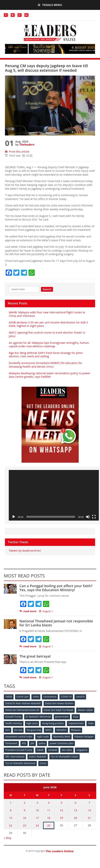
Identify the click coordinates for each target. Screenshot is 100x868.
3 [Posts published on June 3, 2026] (37, 803)
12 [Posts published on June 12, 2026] (61, 810)
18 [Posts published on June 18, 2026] (49, 818)
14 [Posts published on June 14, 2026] (89, 810)
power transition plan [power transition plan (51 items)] (62, 743)
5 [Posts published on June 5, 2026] (61, 803)
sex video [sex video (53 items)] (67, 750)
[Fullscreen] (94, 517)
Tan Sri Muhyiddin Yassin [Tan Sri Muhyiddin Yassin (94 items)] (65, 757)
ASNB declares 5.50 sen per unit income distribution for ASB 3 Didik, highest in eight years (48, 324)
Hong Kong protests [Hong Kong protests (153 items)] (53, 723)
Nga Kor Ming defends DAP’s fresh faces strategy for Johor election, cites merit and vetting (46, 355)
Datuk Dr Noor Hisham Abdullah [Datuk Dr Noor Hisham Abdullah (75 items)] (23, 703)
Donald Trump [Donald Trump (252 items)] (13, 717)
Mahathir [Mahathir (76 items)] (61, 730)
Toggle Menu (50, 5)
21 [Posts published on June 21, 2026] (89, 818)
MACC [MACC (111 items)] (49, 730)
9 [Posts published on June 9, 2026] (25, 810)
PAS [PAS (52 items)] (24, 743)
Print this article (17, 152)
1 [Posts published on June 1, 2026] (11, 803)
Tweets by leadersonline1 (25, 551)
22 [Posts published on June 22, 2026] (11, 825)
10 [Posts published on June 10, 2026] (37, 810)
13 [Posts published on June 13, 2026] (75, 810)
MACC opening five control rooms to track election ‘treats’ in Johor (47, 334)
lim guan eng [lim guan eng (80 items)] (34, 730)
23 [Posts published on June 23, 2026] (25, 825)
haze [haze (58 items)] (76, 717)
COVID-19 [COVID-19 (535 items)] (66, 697)
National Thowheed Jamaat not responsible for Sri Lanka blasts (56, 623)
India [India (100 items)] (91, 723)
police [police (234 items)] (42, 743)
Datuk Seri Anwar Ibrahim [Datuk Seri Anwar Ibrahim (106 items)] (59, 703)
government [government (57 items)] (62, 717)
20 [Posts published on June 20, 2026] (75, 818)
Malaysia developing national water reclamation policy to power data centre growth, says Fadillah (50, 375)
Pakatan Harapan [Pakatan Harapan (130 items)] (84, 737)
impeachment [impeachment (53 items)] (76, 723)
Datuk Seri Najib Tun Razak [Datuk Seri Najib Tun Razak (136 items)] (59, 710)
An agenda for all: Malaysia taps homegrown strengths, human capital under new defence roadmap (49, 344)
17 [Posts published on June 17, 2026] (37, 818)
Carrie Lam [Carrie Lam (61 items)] (23, 697)
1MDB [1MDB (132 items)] (9, 697)
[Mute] (88, 517)
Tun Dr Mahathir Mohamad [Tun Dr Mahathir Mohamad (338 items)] (20, 763)
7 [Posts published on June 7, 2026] (89, 803)
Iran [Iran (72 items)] (8, 730)
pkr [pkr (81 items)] (32, 743)
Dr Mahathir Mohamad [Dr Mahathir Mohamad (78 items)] (38, 717)
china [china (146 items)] (36, 697)
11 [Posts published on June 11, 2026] (49, 810)
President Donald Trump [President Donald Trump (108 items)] (19, 750)
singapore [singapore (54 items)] (82, 750)
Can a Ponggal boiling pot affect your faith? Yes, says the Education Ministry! (56, 588)
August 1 (46, 611)
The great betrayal (35, 656)
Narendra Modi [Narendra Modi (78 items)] (62, 737)
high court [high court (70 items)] (32, 723)
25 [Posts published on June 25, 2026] (49, 825)
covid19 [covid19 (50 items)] (80, 697)
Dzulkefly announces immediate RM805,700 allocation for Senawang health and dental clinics (46, 365)
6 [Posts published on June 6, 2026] (75, 803)
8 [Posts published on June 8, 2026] (11, 810)
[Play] (14, 517)
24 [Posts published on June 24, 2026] (37, 825)
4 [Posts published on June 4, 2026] (49, 803)
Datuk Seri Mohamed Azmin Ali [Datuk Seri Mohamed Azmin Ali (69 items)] (22, 710)
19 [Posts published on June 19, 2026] (61, 818)
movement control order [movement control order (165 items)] (19, 737)
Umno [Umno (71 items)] (43, 763)
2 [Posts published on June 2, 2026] (25, 803)
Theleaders (27, 145)
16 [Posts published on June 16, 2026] (25, 818)
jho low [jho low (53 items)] (18, 730)
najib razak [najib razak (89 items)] (43, 737)
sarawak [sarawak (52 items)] (53, 750)
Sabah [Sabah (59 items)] (40, 750)
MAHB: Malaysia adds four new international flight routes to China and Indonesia (47, 314)
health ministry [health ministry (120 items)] (14, 723)
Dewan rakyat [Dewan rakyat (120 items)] (85, 710)
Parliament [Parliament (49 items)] (11, 743)
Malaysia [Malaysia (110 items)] (76, 730)
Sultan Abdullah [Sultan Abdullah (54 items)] (38, 757)
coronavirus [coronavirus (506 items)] (50, 697)
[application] (54, 495)
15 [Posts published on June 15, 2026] (11, 818)
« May (8, 838)
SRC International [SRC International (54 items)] (15, 757)
